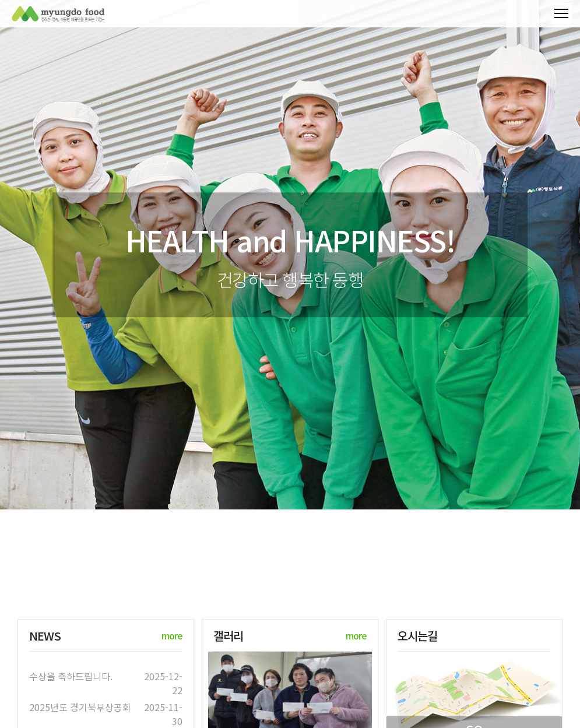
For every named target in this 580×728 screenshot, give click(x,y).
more (172, 635)
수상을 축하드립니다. (71, 676)
